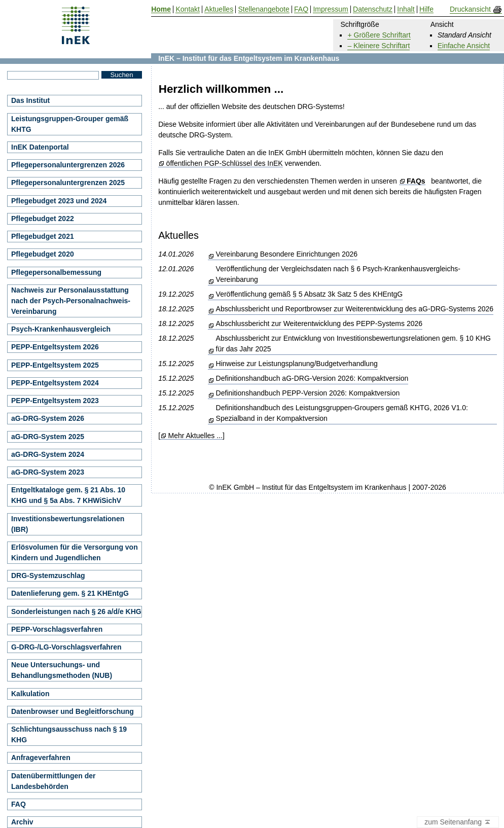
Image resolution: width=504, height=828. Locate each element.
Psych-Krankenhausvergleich (61, 329)
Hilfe (426, 9)
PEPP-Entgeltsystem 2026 (55, 347)
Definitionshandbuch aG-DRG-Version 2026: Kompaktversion (312, 378)
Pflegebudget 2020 (43, 254)
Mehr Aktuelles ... (195, 436)
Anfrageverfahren (41, 758)
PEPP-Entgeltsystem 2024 (55, 383)
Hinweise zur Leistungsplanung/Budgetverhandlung (297, 364)
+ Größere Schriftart (379, 35)
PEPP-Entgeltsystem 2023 (55, 401)
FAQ (19, 804)
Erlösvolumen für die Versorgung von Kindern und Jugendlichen (75, 552)
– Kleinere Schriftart (379, 46)
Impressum (330, 9)
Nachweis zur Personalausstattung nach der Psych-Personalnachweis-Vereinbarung (71, 301)
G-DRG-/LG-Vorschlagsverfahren (66, 647)
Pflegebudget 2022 (43, 219)
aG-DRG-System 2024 (48, 454)
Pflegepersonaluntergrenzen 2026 (68, 165)
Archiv (22, 822)
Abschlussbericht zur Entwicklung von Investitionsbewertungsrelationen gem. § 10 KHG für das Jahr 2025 (353, 344)
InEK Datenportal (40, 147)
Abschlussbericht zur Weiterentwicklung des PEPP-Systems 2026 (319, 323)
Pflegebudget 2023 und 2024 (59, 201)
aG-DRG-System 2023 (48, 472)
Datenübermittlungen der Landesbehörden (53, 781)
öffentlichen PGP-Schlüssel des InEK (225, 164)
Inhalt (406, 9)
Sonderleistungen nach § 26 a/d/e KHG (76, 611)
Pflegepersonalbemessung (56, 272)
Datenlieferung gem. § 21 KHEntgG (70, 593)
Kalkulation (30, 694)
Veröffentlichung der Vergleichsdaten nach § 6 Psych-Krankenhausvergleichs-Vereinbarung (338, 274)
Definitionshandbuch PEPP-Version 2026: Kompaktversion (308, 393)
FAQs (416, 181)
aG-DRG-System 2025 (48, 437)
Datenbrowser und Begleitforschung (73, 711)
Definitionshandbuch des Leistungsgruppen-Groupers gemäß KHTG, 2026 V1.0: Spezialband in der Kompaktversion (342, 413)
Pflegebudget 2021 (43, 236)
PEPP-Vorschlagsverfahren (57, 629)
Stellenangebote (264, 9)
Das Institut (30, 100)
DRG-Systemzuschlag (48, 575)
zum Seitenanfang (458, 822)
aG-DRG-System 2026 (48, 418)
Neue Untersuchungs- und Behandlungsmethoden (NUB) (62, 670)
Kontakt (187, 9)
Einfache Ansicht (464, 46)
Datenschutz (373, 9)
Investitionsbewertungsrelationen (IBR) (68, 524)
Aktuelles (219, 9)
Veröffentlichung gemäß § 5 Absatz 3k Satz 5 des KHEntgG (310, 294)
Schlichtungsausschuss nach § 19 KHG (69, 734)
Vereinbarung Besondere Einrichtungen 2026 (287, 254)
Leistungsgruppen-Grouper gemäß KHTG (70, 124)
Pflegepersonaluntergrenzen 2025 (68, 183)
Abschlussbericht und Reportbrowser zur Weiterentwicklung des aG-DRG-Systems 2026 (355, 309)
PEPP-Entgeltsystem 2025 (55, 365)
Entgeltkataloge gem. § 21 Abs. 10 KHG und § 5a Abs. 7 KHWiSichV (68, 495)
